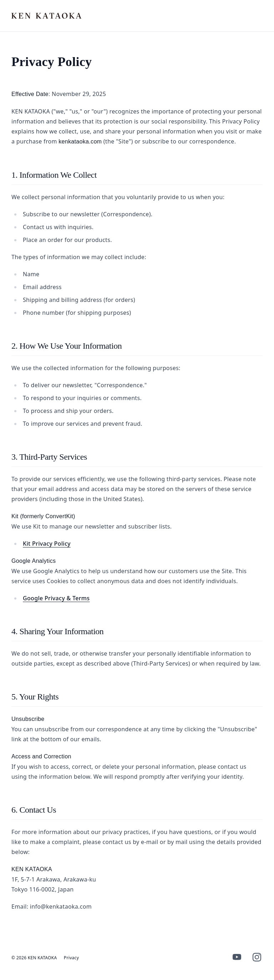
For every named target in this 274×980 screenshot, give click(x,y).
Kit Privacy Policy (47, 544)
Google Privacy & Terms (56, 598)
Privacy (71, 958)
